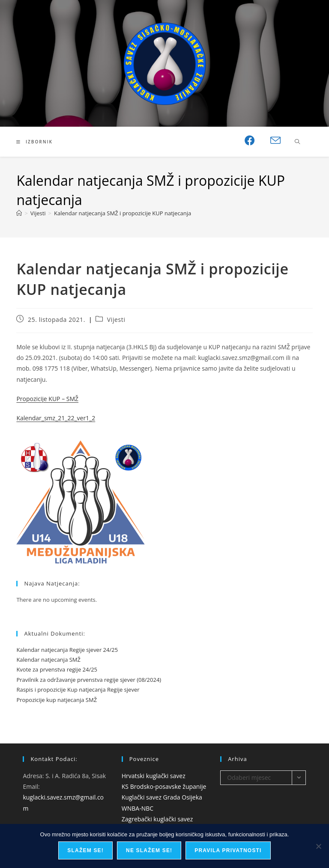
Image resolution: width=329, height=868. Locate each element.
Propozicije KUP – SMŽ (47, 399)
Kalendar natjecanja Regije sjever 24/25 (67, 650)
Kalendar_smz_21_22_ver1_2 (56, 418)
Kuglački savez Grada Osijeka (162, 797)
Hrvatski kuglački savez (154, 776)
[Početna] (19, 213)
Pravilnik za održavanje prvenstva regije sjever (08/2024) (89, 680)
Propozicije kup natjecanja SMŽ (57, 700)
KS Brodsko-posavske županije (164, 786)
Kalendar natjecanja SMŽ (48, 660)
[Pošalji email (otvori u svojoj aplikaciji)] (275, 141)
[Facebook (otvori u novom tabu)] (250, 140)
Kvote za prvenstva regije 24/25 (57, 669)
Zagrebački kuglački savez (157, 819)
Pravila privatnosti (228, 850)
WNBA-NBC (138, 808)
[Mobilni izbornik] (34, 142)
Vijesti (116, 320)
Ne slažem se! (149, 850)
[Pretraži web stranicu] (297, 142)
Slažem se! (85, 850)
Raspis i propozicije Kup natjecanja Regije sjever (78, 690)
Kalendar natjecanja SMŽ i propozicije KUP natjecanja (123, 213)
